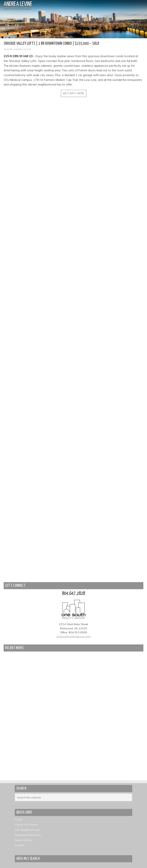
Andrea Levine (18, 4)
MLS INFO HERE (74, 93)
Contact (20, 845)
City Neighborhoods (27, 830)
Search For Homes (27, 825)
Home (19, 819)
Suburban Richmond (28, 835)
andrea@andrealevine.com (74, 636)
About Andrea (24, 840)
